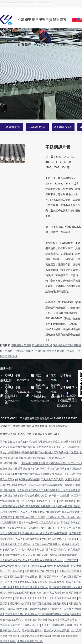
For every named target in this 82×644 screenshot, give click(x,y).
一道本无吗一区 (31, 625)
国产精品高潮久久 (56, 550)
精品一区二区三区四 (66, 620)
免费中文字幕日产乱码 (30, 641)
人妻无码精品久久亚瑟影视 (35, 636)
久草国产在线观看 (59, 496)
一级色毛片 (26, 501)
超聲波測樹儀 (40, 426)
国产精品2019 (37, 566)
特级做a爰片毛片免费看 (65, 636)
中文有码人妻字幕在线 (32, 550)
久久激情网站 (32, 539)
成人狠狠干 (22, 566)
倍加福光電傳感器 (58, 426)
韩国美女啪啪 (8, 641)
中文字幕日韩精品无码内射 (33, 609)
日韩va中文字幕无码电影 (35, 463)
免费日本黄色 (66, 501)
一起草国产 (71, 560)
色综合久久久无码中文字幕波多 (59, 539)
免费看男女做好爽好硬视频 (40, 571)
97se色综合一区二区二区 (28, 485)
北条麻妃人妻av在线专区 (34, 582)
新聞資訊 (56, 23)
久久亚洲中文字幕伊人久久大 (46, 560)
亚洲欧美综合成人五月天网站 (31, 587)
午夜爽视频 (61, 533)
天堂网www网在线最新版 (46, 544)
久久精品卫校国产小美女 (14, 560)
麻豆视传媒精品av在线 (52, 512)
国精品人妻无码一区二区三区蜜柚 (19, 512)
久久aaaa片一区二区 (45, 501)
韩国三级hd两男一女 (33, 528)
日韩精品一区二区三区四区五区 (63, 517)
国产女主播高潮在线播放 (24, 577)
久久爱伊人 (56, 609)
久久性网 (22, 490)
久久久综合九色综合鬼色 (63, 598)
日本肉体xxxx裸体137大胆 (29, 517)
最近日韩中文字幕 (20, 604)
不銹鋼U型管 (37, 127)
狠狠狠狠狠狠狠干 (70, 555)
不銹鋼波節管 (63, 127)
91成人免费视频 (54, 474)
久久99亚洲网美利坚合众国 (57, 625)
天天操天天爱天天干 (52, 479)
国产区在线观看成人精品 (34, 496)
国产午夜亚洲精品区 (69, 506)
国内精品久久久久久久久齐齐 (31, 598)
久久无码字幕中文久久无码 (50, 469)
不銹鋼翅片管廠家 (21, 345)
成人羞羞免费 (57, 582)
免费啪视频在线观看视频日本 (17, 469)
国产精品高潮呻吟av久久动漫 (56, 577)
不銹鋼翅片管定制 (63, 345)
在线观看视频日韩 (12, 523)
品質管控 (49, 23)
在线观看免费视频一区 (43, 506)
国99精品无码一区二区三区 (66, 463)
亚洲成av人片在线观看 (57, 631)
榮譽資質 (42, 23)
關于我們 (28, 23)
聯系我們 (63, 23)
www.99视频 (7, 566)
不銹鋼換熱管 (11, 127)
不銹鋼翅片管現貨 (42, 345)
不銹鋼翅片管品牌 (44, 351)
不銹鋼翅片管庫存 (23, 351)
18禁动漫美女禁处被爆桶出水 (21, 614)
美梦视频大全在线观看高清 (28, 474)
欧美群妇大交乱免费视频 (39, 620)
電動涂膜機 (19, 426)
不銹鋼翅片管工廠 (65, 351)
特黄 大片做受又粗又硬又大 (20, 555)
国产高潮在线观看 (48, 555)
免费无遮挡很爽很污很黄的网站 (49, 604)
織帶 (29, 426)
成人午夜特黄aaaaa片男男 (15, 593)
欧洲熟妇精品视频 (29, 479)
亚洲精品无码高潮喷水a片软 (65, 587)
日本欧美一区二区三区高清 (39, 523)
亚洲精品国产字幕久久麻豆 (55, 614)
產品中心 (35, 23)
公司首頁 (21, 23)
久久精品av (13, 528)
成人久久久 (11, 550)
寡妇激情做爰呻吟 (32, 631)
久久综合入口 (36, 490)
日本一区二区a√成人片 (59, 528)
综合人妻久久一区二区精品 (47, 593)
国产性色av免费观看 (58, 566)
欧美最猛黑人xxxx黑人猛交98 (36, 533)
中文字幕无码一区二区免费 (61, 490)
